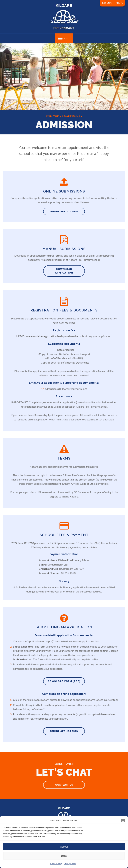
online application (64, 731)
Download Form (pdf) (64, 681)
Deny (64, 856)
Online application (64, 211)
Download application (64, 271)
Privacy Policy (70, 864)
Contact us (64, 785)
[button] (123, 820)
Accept (64, 847)
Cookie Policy (56, 864)
